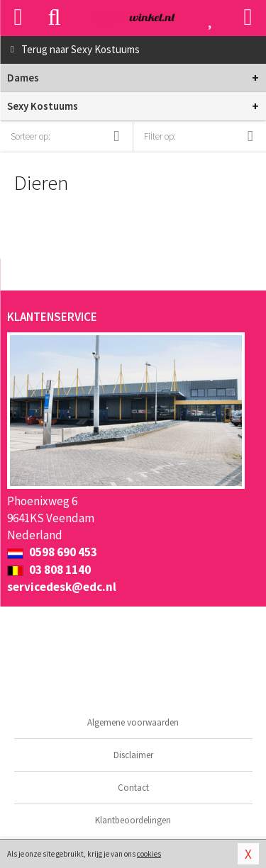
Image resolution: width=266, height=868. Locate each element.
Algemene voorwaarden (133, 722)
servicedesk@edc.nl (62, 587)
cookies (149, 854)
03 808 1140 (49, 570)
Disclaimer (133, 755)
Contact (133, 788)
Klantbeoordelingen (133, 820)
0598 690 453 (52, 552)
